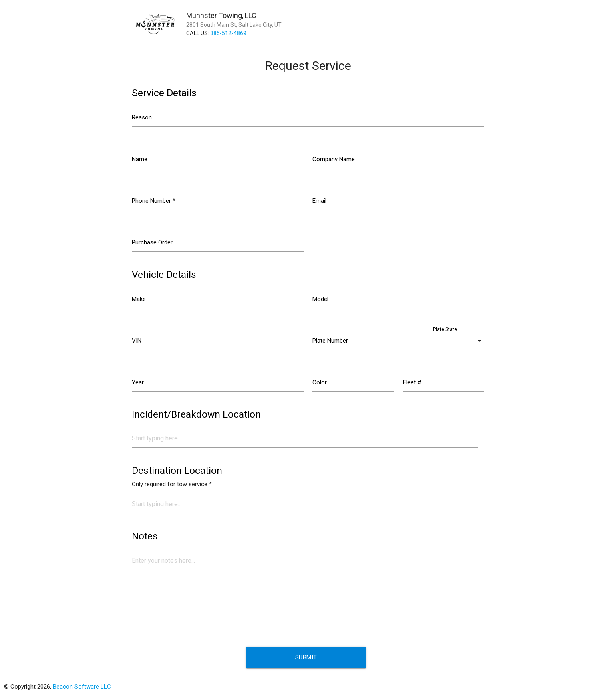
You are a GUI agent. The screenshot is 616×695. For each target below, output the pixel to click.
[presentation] (193, 609)
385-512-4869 (228, 33)
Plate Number (330, 341)
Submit (306, 657)
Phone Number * (154, 201)
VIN (137, 341)
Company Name (334, 159)
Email (319, 201)
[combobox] (459, 341)
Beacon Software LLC (82, 687)
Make (139, 299)
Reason (142, 117)
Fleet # (412, 382)
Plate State (445, 329)
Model (320, 299)
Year (138, 382)
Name (140, 159)
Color (320, 382)
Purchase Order (152, 242)
